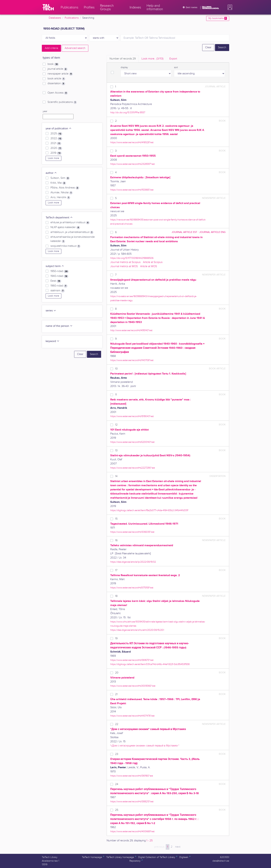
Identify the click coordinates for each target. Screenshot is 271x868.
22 (117, 724)
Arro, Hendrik (60, 197)
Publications (72, 18)
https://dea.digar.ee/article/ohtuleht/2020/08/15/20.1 (137, 630)
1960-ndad (59, 286)
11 (116, 395)
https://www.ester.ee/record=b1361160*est (132, 776)
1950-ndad (60, 271)
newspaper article (60, 74)
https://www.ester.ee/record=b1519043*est (132, 416)
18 (116, 596)
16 (116, 540)
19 (116, 638)
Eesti (56, 281)
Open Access (58, 93)
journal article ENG (212, 232)
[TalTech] (48, 7)
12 (116, 425)
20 (117, 673)
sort (176, 67)
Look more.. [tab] (153, 59)
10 (116, 369)
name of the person (59, 326)
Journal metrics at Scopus (125, 262)
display (124, 67)
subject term (55, 266)
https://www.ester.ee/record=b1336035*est (132, 532)
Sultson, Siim (60, 178)
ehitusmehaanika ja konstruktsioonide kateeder (73, 239)
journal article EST (184, 232)
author (51, 173)
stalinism (58, 291)
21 (116, 694)
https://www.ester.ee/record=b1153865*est (132, 190)
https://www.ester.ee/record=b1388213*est (132, 802)
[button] (229, 7)
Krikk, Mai (58, 183)
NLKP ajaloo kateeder (65, 227)
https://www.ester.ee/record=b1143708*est (132, 360)
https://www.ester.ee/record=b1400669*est (132, 831)
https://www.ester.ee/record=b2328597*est (132, 164)
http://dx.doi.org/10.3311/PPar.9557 (128, 112)
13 (116, 451)
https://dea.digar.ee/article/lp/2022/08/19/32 (133, 562)
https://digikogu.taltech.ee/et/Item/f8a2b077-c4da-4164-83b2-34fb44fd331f (149, 510)
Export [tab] (173, 59)
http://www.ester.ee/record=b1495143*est (131, 330)
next (178, 847)
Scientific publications (62, 102)
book (53, 64)
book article (56, 79)
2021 (56, 143)
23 (117, 754)
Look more (53, 158)
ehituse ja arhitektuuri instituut (70, 223)
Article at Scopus (153, 262)
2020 (56, 148)
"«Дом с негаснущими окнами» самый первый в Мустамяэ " (145, 746)
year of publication (59, 129)
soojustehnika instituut (65, 246)
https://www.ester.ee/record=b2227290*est (133, 468)
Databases (55, 18)
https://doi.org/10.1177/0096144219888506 (132, 258)
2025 (56, 134)
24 (117, 784)
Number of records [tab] (123, 59)
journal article (57, 69)
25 (117, 810)
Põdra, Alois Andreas (65, 188)
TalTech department (59, 218)
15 (116, 519)
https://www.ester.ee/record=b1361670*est (132, 660)
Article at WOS (149, 266)
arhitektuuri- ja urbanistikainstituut (72, 232)
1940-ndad (59, 276)
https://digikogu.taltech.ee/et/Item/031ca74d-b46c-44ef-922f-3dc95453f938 (150, 664)
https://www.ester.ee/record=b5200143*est (132, 442)
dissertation (56, 84)
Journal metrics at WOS (124, 266)
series (51, 311)
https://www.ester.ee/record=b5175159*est (132, 588)
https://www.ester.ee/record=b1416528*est (132, 142)
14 (116, 476)
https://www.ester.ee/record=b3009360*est (133, 686)
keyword (53, 341)
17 (116, 570)
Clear (208, 47)
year (45, 111)
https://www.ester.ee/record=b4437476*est (132, 716)
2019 (56, 153)
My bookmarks (218, 18)
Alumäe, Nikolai (62, 193)
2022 (56, 138)
